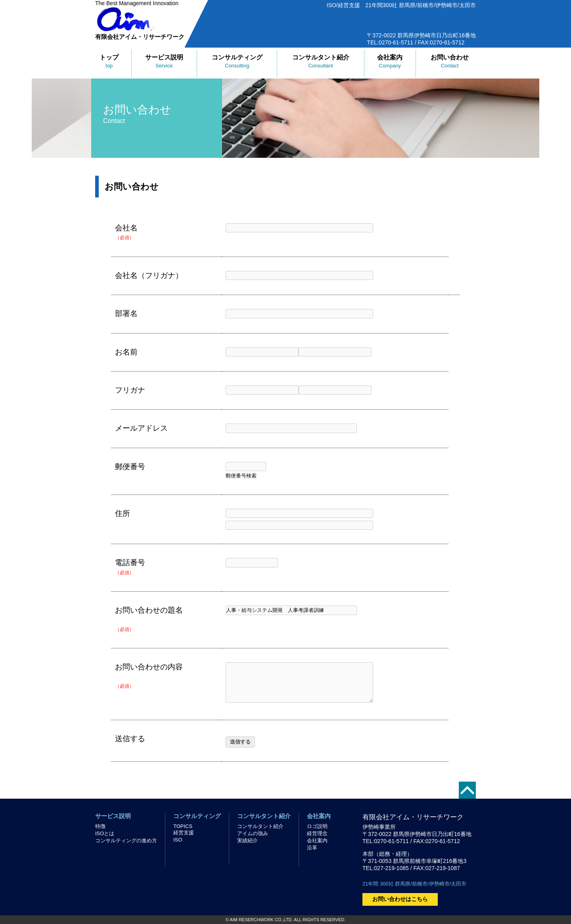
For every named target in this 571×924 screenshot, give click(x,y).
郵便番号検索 (241, 476)
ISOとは (105, 833)
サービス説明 (164, 61)
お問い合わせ (450, 61)
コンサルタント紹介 (321, 61)
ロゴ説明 (317, 826)
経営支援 (184, 833)
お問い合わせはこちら (400, 899)
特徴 (100, 826)
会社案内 (390, 61)
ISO (178, 840)
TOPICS (183, 826)
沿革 (312, 848)
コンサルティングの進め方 (126, 841)
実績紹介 (247, 841)
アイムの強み (253, 833)
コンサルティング (237, 61)
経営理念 (317, 833)
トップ (109, 61)
